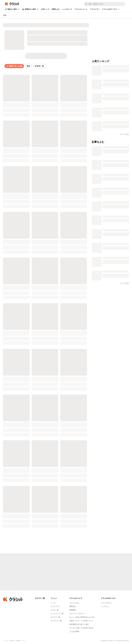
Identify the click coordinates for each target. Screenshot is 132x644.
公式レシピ (45, 9)
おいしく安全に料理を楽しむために (82, 617)
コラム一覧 (55, 610)
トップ (53, 603)
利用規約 (73, 610)
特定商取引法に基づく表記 (79, 624)
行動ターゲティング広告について (81, 621)
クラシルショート (81, 9)
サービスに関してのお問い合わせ (81, 628)
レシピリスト (55, 606)
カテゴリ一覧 (55, 617)
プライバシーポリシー (77, 614)
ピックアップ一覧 (57, 614)
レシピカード (67, 9)
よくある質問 (74, 631)
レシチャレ (105, 606)
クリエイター (95, 9)
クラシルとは (74, 603)
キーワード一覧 (56, 621)
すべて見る (125, 283)
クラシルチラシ (107, 603)
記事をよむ (56, 9)
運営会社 (73, 606)
